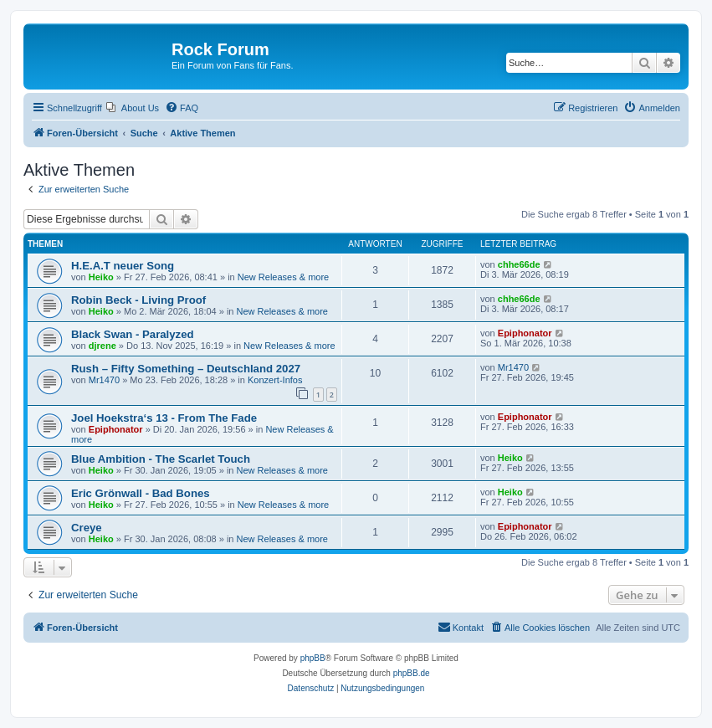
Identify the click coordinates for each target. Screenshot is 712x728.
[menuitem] (133, 108)
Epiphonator (525, 333)
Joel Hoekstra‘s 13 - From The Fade (164, 418)
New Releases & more (283, 277)
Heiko (101, 277)
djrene (102, 346)
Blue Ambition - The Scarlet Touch (161, 459)
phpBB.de (412, 673)
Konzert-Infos (275, 380)
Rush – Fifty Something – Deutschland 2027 (186, 369)
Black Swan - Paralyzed (133, 334)
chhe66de (519, 264)
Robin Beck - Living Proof (138, 300)
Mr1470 (104, 380)
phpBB (313, 658)
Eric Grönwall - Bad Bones (141, 493)
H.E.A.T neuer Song (123, 266)
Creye (87, 528)
